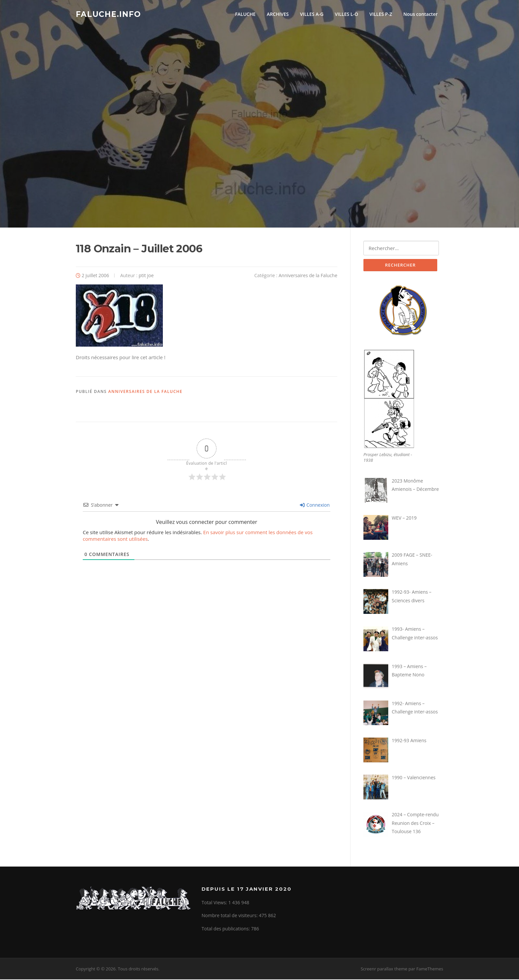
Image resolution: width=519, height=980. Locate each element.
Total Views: (215, 903)
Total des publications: (226, 930)
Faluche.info (108, 14)
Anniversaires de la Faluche (308, 276)
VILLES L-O (346, 14)
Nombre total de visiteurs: (230, 916)
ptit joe (146, 276)
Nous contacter (420, 14)
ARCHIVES (278, 14)
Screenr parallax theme (384, 969)
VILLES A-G (312, 14)
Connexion (315, 506)
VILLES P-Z (381, 14)
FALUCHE (245, 14)
